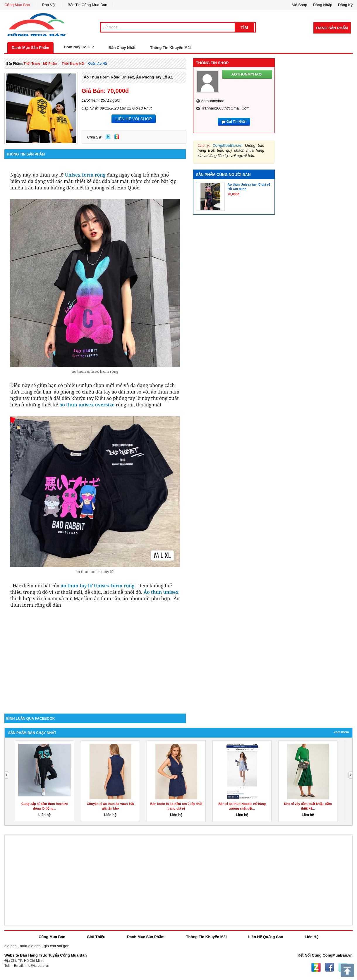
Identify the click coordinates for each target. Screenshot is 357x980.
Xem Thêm (341, 732)
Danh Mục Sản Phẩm (30, 48)
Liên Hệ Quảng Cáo (266, 937)
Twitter (108, 137)
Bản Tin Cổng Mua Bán (87, 5)
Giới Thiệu (96, 937)
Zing (117, 137)
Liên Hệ (311, 937)
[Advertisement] (95, 664)
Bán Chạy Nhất (122, 48)
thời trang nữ (73, 64)
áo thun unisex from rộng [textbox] (95, 371)
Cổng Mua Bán (17, 5)
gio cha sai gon (56, 946)
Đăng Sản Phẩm (332, 28)
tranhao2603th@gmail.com (225, 108)
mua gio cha (30, 946)
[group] (95, 287)
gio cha (11, 946)
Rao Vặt (49, 5)
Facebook (329, 967)
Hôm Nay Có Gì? (79, 47)
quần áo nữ (97, 64)
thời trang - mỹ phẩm (40, 64)
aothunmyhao (213, 101)
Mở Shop (299, 5)
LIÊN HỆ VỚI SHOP (134, 119)
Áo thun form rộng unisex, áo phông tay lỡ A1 (128, 77)
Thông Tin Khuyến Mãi (170, 48)
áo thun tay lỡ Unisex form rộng (97, 586)
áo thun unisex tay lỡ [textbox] (95, 572)
